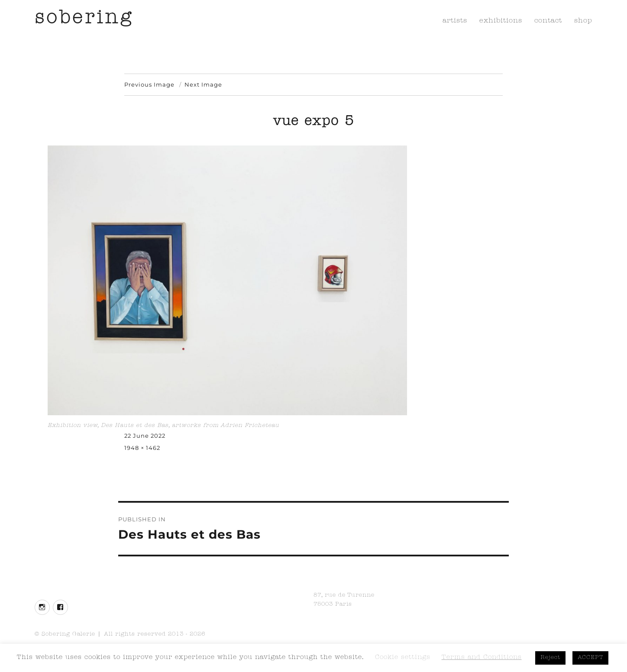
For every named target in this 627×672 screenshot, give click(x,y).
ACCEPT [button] (590, 658)
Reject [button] (550, 658)
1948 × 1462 (142, 448)
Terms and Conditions (482, 658)
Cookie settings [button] (403, 658)
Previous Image (149, 84)
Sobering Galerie (68, 635)
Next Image (203, 84)
